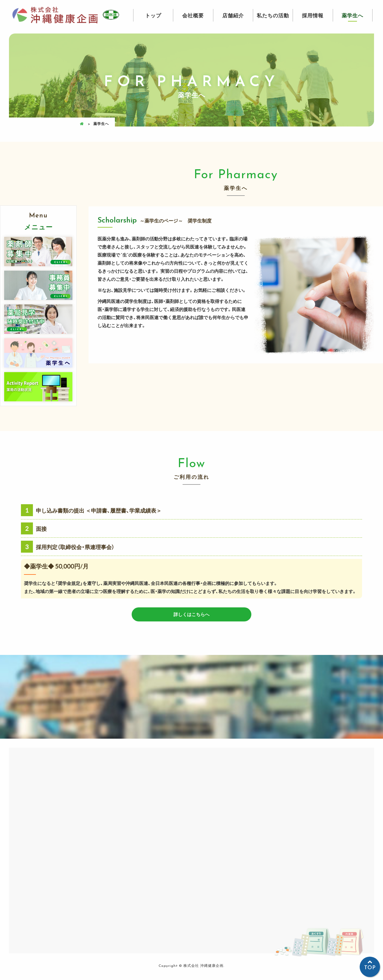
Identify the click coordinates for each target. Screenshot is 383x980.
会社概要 (193, 15)
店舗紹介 (233, 15)
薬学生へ (352, 15)
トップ (153, 15)
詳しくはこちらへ (191, 615)
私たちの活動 (273, 15)
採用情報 (313, 15)
